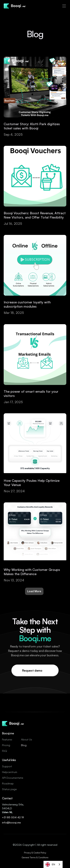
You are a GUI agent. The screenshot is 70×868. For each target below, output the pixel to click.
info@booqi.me (12, 822)
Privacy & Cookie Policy (35, 853)
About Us (27, 739)
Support (7, 766)
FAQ (5, 751)
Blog (24, 745)
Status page (9, 789)
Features (7, 739)
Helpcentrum (10, 772)
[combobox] (53, 864)
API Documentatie (13, 778)
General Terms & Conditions (35, 857)
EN (50, 865)
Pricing (6, 745)
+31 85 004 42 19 (13, 817)
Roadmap (8, 783)
